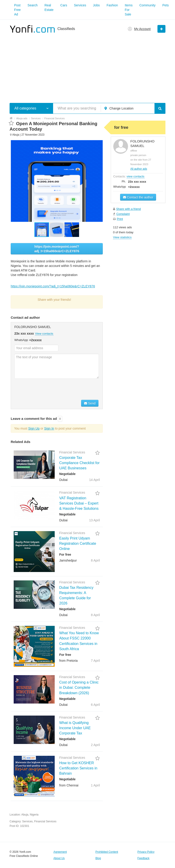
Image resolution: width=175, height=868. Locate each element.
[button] (57, 230)
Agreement (60, 852)
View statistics (122, 237)
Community (148, 5)
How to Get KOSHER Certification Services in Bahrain (78, 768)
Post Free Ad (17, 10)
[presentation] (49, 390)
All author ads (139, 169)
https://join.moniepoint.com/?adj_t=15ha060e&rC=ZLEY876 (57, 249)
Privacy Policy (146, 852)
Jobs (96, 5)
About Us (59, 858)
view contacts (136, 176)
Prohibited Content (107, 852)
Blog (98, 858)
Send (90, 403)
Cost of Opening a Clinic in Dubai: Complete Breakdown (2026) (79, 688)
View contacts (44, 334)
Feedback (143, 858)
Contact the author (138, 197)
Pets (166, 5)
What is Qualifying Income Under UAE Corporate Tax (75, 728)
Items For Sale (129, 10)
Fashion (112, 5)
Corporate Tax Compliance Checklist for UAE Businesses (79, 463)
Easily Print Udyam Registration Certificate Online (78, 543)
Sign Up (34, 428)
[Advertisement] (87, 65)
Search (33, 5)
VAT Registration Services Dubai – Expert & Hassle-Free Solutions (79, 503)
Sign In (49, 428)
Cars (64, 5)
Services (80, 5)
